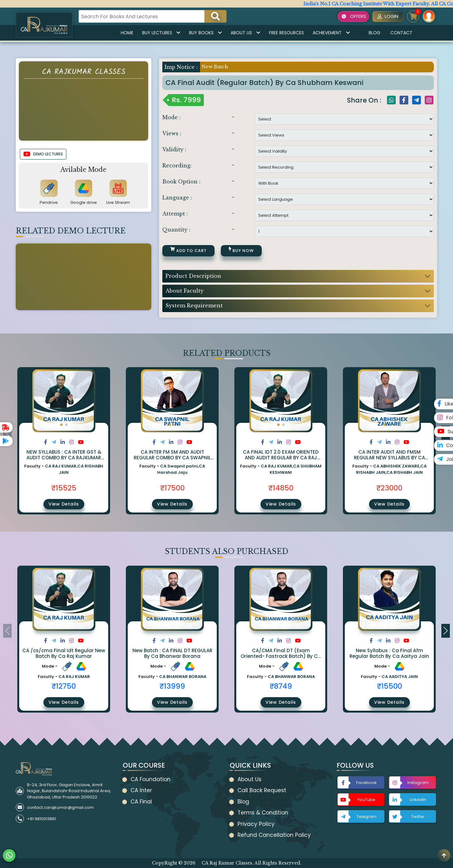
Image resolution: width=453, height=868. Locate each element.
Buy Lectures (161, 33)
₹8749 (281, 686)
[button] (61, 425)
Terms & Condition (263, 813)
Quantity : (176, 230)
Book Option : (181, 182)
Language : (177, 198)
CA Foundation (151, 779)
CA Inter (141, 790)
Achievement (331, 33)
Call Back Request (262, 790)
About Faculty (185, 291)
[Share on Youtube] (81, 442)
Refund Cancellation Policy (274, 835)
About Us (245, 33)
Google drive (84, 202)
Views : (172, 133)
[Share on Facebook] (46, 442)
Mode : (171, 117)
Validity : (174, 149)
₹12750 (64, 686)
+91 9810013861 (42, 819)
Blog (375, 33)
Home (127, 33)
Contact (401, 33)
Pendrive (49, 202)
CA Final (141, 802)
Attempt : (175, 214)
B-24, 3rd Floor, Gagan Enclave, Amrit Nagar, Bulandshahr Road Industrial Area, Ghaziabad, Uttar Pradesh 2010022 (69, 791)
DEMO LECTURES (43, 154)
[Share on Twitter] (54, 442)
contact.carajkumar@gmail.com (60, 807)
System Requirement (194, 305)
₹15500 (389, 686)
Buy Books (205, 33)
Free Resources (286, 33)
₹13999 (172, 686)
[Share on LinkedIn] (63, 442)
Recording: (177, 165)
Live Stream (118, 202)
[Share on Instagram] (71, 442)
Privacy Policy (256, 824)
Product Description (193, 276)
